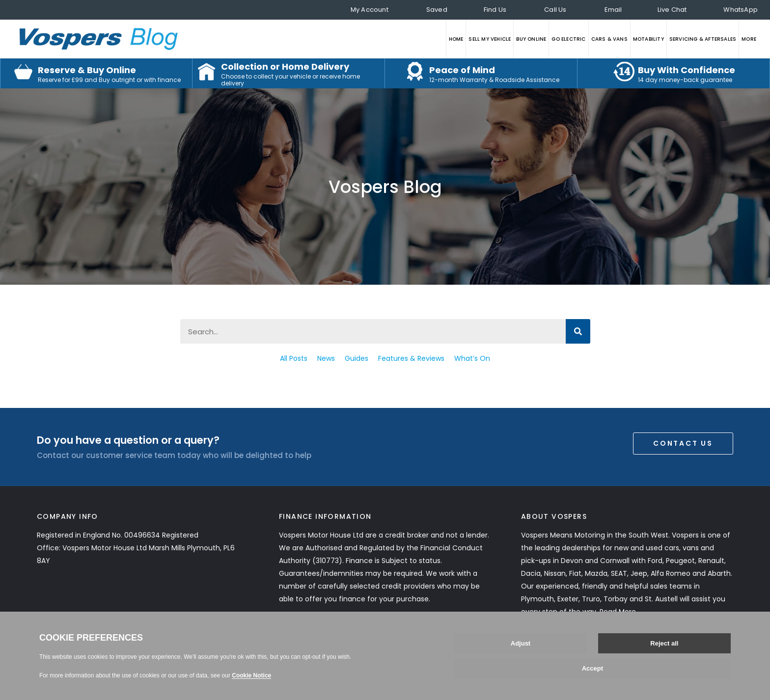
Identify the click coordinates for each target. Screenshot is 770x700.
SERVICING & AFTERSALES (703, 39)
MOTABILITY (648, 39)
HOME (456, 39)
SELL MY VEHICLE (490, 39)
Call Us (555, 10)
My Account (370, 10)
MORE (749, 39)
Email (613, 10)
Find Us (495, 10)
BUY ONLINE (531, 39)
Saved (437, 10)
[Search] (578, 331)
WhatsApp (741, 10)
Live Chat (672, 10)
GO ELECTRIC (568, 39)
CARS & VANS (609, 39)
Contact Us (683, 443)
